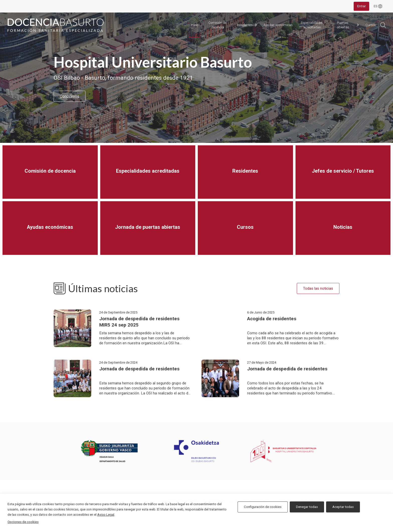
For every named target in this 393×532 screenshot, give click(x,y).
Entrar (361, 6)
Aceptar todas (343, 507)
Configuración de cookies (263, 507)
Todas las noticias (318, 288)
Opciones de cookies (23, 522)
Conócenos (70, 96)
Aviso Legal (106, 515)
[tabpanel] (197, 78)
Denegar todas (307, 507)
